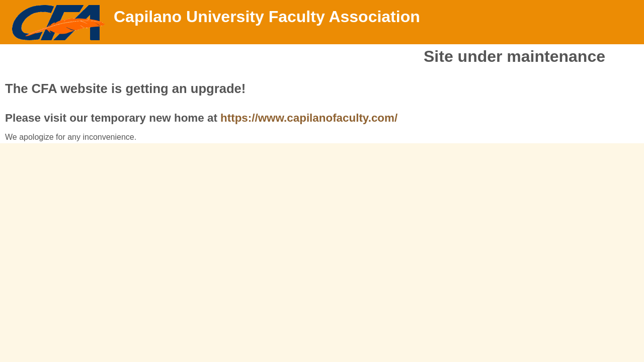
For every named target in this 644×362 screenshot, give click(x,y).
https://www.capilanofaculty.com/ (309, 118)
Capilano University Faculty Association (267, 17)
